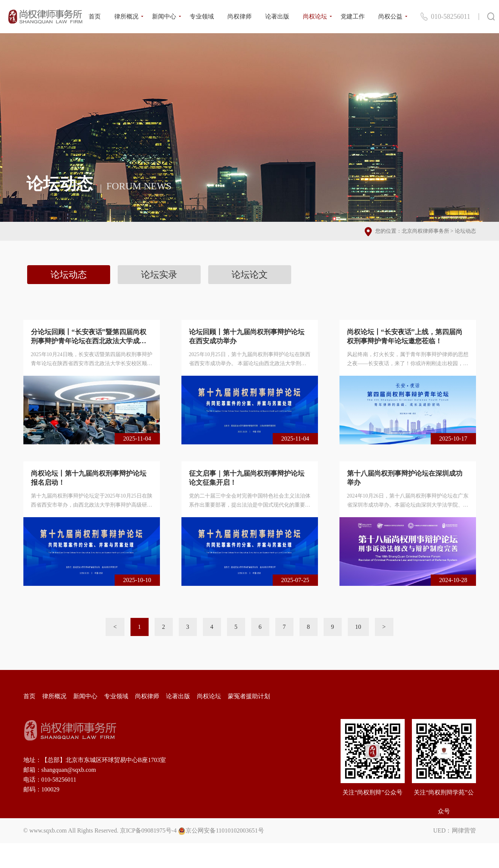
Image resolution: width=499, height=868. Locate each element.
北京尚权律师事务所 (425, 231)
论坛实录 (159, 275)
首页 (95, 16)
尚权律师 (240, 16)
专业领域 (202, 16)
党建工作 (353, 16)
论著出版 (277, 16)
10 (358, 627)
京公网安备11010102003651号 (225, 830)
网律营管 (464, 830)
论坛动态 (465, 231)
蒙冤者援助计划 (249, 696)
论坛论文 (250, 275)
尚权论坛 (315, 16)
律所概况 (126, 16)
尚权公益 (390, 16)
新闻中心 (164, 16)
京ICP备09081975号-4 (148, 830)
